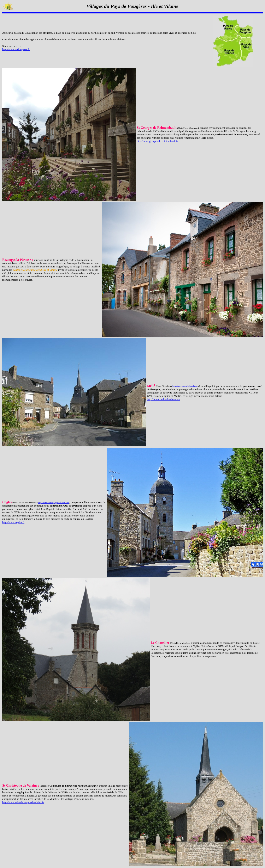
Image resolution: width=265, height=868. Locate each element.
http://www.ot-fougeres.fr (16, 49)
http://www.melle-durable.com (163, 399)
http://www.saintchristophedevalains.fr (23, 802)
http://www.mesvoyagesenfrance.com (54, 503)
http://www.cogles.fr (13, 522)
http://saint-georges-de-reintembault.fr (157, 141)
